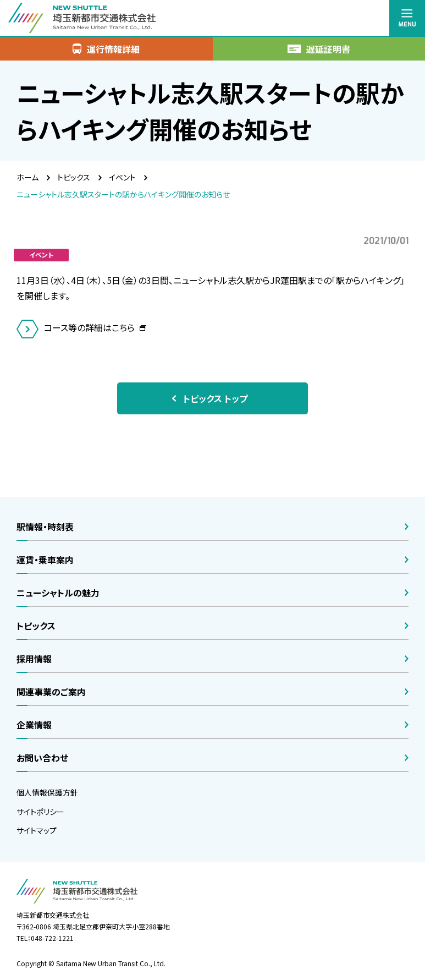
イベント (122, 177)
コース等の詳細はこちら (90, 327)
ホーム (27, 177)
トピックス (74, 177)
